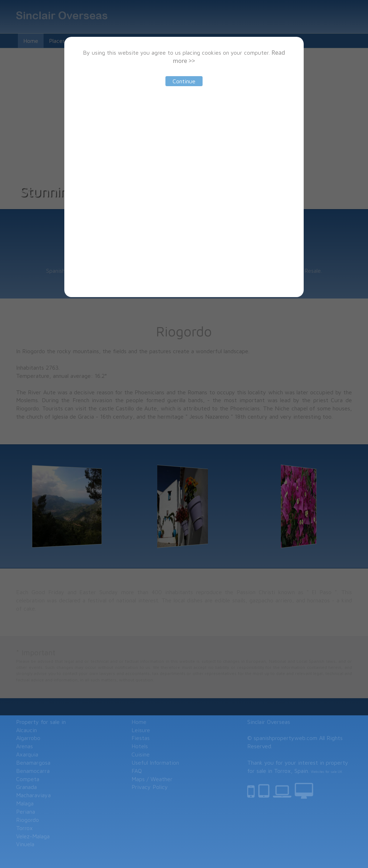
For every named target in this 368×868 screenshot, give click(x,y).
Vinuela (25, 844)
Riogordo (28, 820)
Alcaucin (26, 730)
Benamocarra (33, 771)
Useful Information (155, 763)
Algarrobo (28, 738)
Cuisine (141, 754)
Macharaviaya (33, 795)
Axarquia (27, 754)
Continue (184, 81)
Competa (28, 779)
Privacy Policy (150, 787)
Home (139, 722)
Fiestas (141, 738)
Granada (26, 787)
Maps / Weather (152, 779)
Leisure (141, 730)
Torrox (24, 828)
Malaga (25, 803)
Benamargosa (33, 763)
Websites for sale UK (327, 772)
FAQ (137, 771)
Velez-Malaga (33, 836)
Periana (26, 812)
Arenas (24, 746)
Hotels (140, 746)
